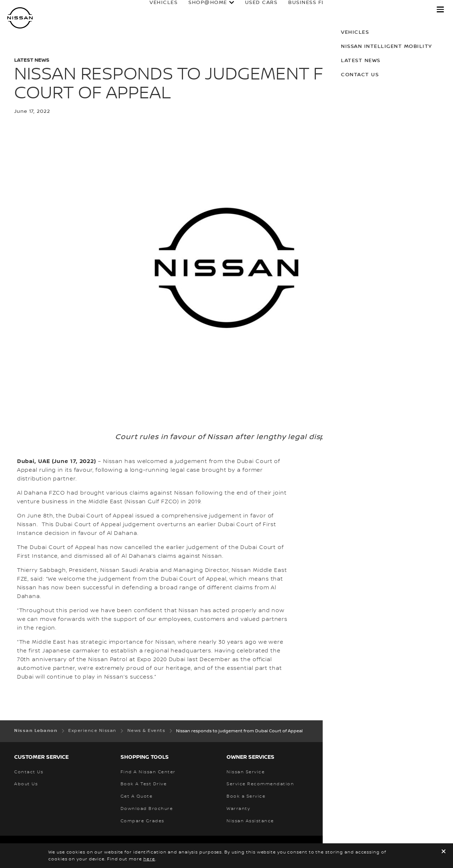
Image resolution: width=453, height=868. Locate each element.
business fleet (305, 10)
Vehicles (157, 10)
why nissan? (401, 10)
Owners (352, 10)
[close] (444, 852)
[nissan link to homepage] (20, 18)
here (149, 859)
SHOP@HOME (201, 10)
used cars (254, 10)
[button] (440, 9)
